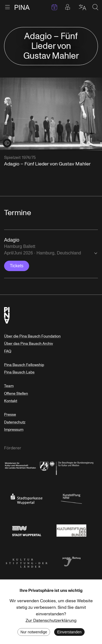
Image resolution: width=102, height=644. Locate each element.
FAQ (8, 351)
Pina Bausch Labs (19, 372)
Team (9, 386)
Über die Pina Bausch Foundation (32, 336)
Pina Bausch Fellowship (24, 365)
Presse (10, 415)
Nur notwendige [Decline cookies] (34, 632)
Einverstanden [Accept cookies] (69, 632)
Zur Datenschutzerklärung (51, 621)
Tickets (17, 266)
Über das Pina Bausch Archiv (29, 344)
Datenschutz (15, 422)
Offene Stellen (16, 394)
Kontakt (11, 401)
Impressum (14, 430)
